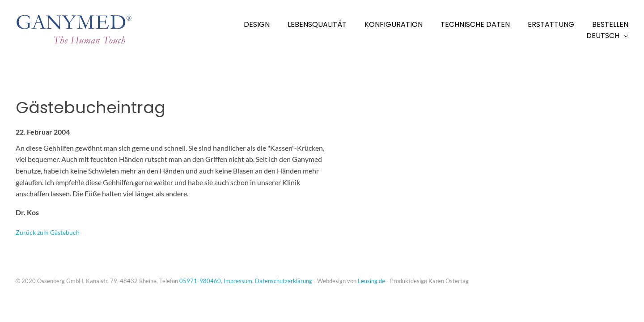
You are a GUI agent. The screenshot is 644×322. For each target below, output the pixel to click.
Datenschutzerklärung (284, 281)
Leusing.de (371, 281)
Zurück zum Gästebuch (48, 232)
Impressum (238, 281)
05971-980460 (200, 281)
